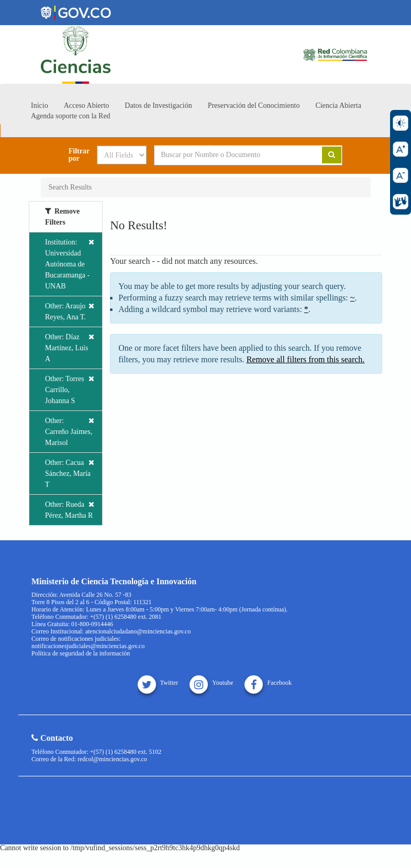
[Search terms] (230, 155)
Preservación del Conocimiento (254, 105)
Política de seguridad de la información (81, 653)
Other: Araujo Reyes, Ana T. (70, 311)
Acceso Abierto (87, 105)
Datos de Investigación (158, 105)
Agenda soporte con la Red (71, 116)
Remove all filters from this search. (306, 359)
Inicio (40, 105)
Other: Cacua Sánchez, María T (70, 473)
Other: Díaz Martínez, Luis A (70, 347)
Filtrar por (79, 155)
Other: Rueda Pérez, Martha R (70, 509)
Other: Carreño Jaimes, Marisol (70, 431)
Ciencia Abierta (338, 105)
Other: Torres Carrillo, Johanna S (70, 389)
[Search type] (122, 155)
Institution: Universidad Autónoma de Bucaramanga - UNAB (70, 263)
